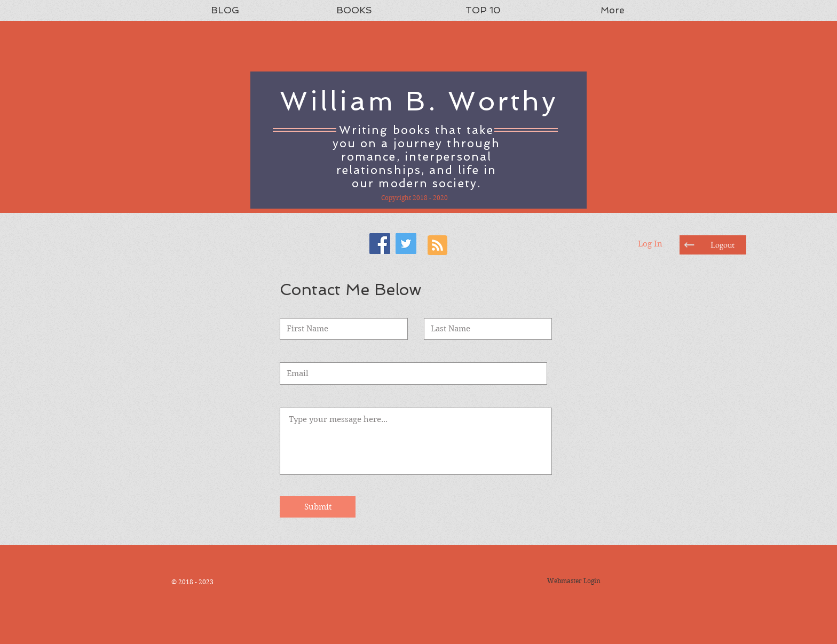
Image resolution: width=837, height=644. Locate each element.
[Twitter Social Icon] (406, 244)
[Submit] (318, 507)
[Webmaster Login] (574, 581)
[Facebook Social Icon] (380, 244)
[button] (722, 245)
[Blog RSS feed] (437, 246)
